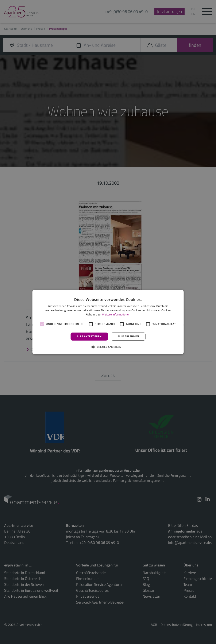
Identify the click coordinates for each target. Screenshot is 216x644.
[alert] (108, 322)
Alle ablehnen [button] (128, 336)
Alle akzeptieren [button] (89, 336)
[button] (108, 347)
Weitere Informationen (116, 315)
